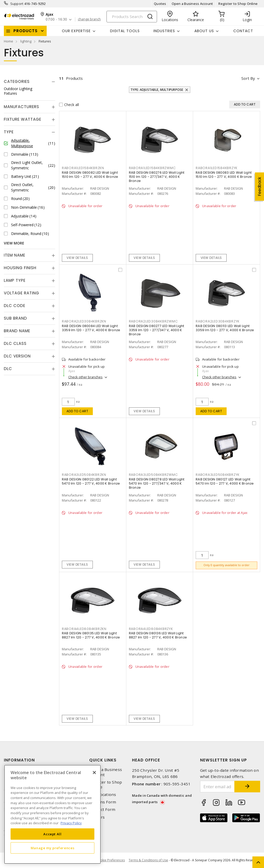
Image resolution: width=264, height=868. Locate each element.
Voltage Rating (22, 293)
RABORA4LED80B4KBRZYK (151, 629)
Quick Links (103, 760)
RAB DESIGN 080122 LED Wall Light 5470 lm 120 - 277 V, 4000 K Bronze (91, 481)
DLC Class (15, 343)
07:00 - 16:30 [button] (56, 19)
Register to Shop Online (238, 4)
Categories (17, 81)
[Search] (132, 17)
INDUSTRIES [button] (164, 31)
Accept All (52, 834)
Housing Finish (20, 268)
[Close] (94, 773)
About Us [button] (204, 31)
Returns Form (103, 802)
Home (9, 41)
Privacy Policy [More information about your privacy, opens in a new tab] (71, 823)
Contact (243, 31)
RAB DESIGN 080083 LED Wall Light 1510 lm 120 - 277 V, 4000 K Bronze (224, 175)
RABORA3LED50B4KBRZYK (218, 475)
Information (19, 760)
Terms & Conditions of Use (148, 860)
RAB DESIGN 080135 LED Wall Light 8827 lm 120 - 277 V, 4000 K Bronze (91, 635)
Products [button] (26, 31)
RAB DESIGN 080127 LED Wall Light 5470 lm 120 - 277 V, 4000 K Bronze (225, 481)
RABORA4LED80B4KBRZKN (84, 629)
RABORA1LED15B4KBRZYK (217, 168)
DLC (8, 369)
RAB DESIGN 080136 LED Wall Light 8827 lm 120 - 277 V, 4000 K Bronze (158, 635)
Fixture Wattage (23, 119)
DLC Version (17, 356)
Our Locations (103, 795)
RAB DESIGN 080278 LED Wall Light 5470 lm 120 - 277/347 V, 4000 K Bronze (157, 483)
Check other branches (85, 377)
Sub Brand (15, 318)
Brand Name (17, 331)
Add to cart (77, 411)
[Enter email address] (217, 787)
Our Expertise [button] (76, 31)
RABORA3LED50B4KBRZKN (84, 475)
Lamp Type (15, 280)
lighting (26, 41)
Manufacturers (22, 107)
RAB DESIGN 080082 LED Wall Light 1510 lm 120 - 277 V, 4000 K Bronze (90, 175)
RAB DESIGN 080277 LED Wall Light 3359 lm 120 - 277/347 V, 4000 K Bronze (157, 330)
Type (9, 132)
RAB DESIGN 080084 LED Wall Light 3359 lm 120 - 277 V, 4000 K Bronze (91, 328)
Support (17, 4)
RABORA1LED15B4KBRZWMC (152, 168)
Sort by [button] (248, 78)
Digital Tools (125, 31)
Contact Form (102, 809)
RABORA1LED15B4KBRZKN (83, 168)
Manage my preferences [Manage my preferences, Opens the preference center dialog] (53, 848)
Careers (97, 817)
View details (77, 258)
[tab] (30, 82)
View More (14, 243)
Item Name (15, 255)
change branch (89, 19)
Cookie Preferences (110, 860)
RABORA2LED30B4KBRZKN (84, 321)
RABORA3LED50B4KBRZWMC (153, 475)
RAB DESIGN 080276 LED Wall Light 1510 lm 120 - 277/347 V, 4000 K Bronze (157, 177)
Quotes (160, 4)
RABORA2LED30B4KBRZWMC (153, 321)
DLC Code (15, 306)
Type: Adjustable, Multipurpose (157, 90)
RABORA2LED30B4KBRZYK (218, 321)
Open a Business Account (192, 4)
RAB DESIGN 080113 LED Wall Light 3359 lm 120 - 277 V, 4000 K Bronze (225, 328)
